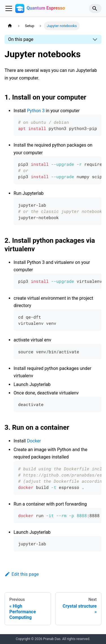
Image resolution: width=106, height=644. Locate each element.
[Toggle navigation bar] (9, 8)
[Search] (95, 8)
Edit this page (22, 574)
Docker (34, 441)
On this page (21, 39)
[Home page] (10, 26)
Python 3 (36, 111)
